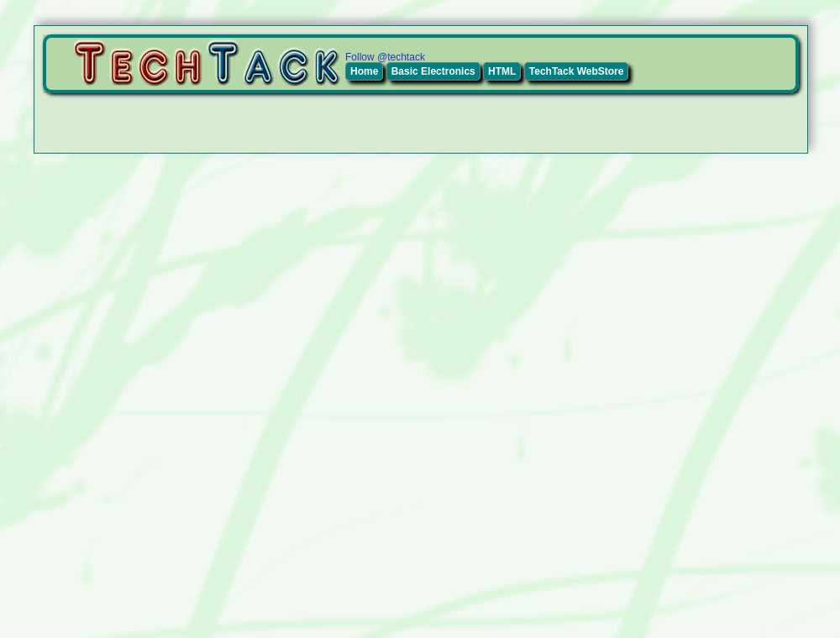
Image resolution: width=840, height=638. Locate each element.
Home (364, 71)
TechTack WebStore (577, 71)
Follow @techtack (385, 57)
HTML (502, 71)
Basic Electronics (433, 71)
